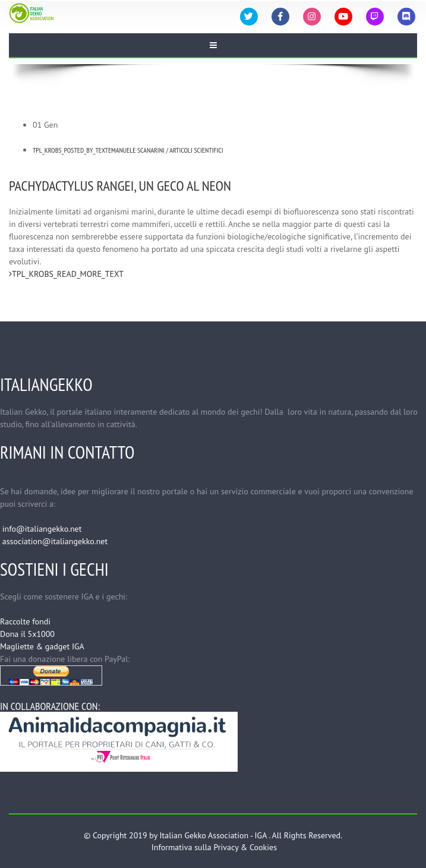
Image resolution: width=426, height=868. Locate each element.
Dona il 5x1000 (27, 634)
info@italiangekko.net (42, 529)
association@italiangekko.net (55, 541)
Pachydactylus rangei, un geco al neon (120, 186)
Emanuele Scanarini (136, 150)
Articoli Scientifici (196, 150)
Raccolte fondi (25, 621)
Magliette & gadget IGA (42, 646)
